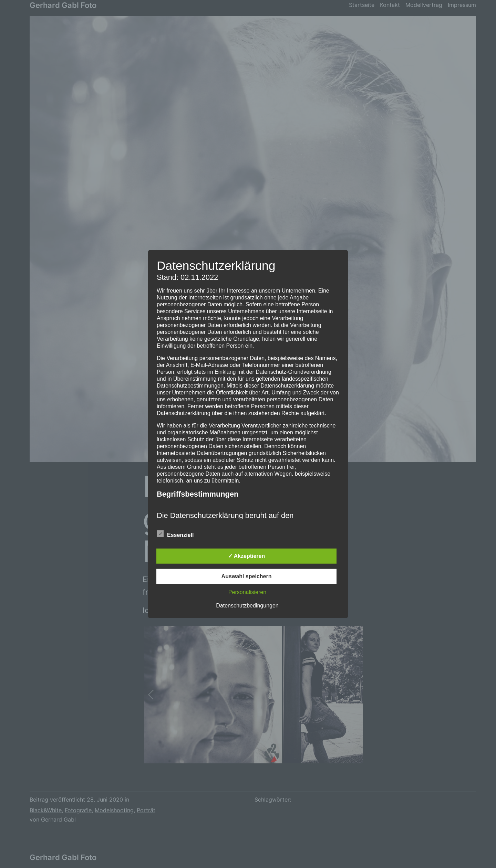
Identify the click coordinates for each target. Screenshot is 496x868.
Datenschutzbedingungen (247, 605)
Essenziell (175, 534)
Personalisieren (247, 592)
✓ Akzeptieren (247, 556)
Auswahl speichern (247, 576)
